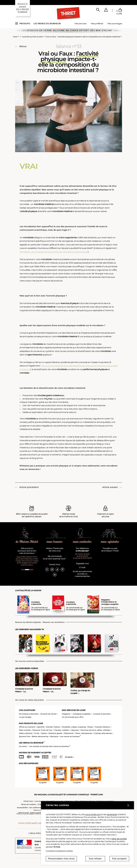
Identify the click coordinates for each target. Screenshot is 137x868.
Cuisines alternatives (103, 733)
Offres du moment (27, 727)
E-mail (82, 567)
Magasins (66, 714)
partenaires (112, 814)
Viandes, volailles (62, 730)
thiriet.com (28, 801)
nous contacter (82, 542)
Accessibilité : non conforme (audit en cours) (36, 808)
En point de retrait (48, 714)
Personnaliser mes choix (61, 859)
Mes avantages (115, 23)
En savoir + (69, 757)
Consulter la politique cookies (59, 851)
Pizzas (90, 727)
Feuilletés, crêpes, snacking (74, 727)
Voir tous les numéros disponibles (30, 661)
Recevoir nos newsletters (54, 622)
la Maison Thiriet (27, 542)
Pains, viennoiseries (84, 733)
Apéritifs (41, 727)
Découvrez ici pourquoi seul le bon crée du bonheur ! (27, 551)
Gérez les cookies (28, 804)
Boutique (54, 736)
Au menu (23, 746)
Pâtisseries (69, 733)
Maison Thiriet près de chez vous (55, 550)
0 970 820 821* (82, 551)
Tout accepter (119, 859)
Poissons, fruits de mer (42, 730)
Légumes (75, 730)
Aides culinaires (26, 733)
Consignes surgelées (82, 714)
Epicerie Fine (25, 736)
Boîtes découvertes (40, 736)
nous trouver (55, 542)
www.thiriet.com (93, 814)
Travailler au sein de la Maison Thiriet (110, 550)
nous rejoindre (110, 542)
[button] (106, 10)
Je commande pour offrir (73, 717)
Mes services (81, 23)
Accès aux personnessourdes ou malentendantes (82, 574)
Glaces (44, 733)
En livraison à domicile (29, 714)
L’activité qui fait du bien (32, 37)
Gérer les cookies (119, 839)
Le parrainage (25, 717)
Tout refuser (95, 859)
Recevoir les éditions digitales (28, 622)
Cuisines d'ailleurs (102, 727)
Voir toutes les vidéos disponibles (29, 700)
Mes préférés (97, 23)
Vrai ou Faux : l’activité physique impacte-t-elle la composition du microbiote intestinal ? (83, 37)
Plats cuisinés (25, 730)
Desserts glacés (55, 733)
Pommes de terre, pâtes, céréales (95, 730)
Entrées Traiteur (53, 727)
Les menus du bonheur (47, 23)
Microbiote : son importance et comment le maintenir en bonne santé (54, 252)
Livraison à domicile (102, 714)
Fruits (37, 733)
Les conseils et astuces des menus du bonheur (50, 746)
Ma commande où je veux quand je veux (55, 557)
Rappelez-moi (82, 563)
